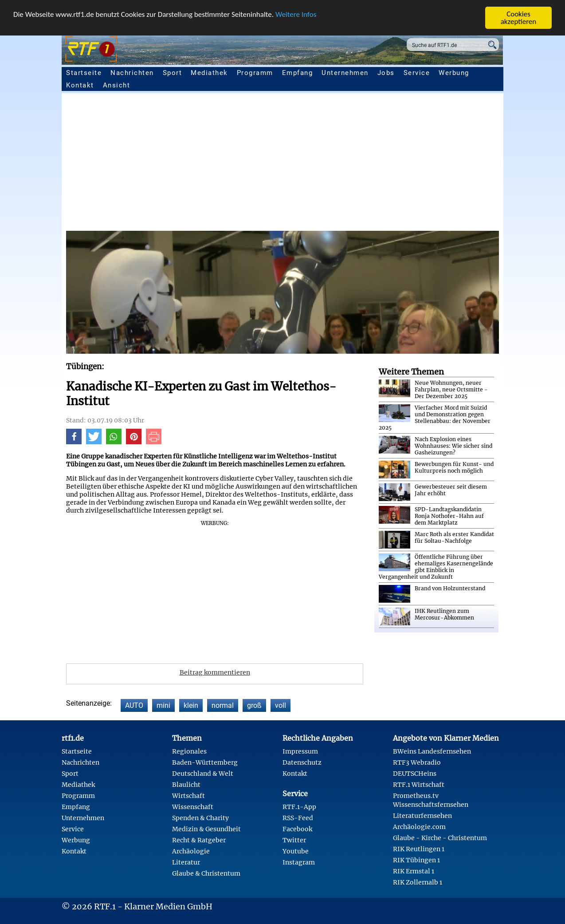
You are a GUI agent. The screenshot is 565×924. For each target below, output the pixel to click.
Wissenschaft (193, 807)
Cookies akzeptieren (519, 18)
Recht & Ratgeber (199, 840)
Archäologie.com (419, 827)
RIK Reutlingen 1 (419, 849)
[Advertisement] (282, 164)
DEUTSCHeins (415, 774)
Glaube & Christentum (206, 873)
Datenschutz (302, 762)
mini (163, 705)
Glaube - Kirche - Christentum (440, 838)
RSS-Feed (298, 818)
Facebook (297, 829)
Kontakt (80, 85)
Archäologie (191, 851)
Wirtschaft (188, 796)
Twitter (294, 840)
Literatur (186, 862)
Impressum (300, 751)
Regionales (189, 751)
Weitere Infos (296, 14)
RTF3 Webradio (417, 762)
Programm (255, 73)
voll (281, 705)
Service (417, 73)
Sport (173, 73)
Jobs (386, 73)
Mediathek (209, 73)
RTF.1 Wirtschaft (419, 785)
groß (254, 705)
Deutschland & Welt (203, 774)
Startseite (84, 73)
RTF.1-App (299, 807)
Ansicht (117, 85)
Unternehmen (345, 73)
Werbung (454, 73)
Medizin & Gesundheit (206, 829)
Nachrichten (132, 73)
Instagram (299, 862)
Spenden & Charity (200, 818)
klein (191, 705)
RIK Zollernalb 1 (418, 882)
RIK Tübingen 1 (416, 860)
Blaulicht (186, 785)
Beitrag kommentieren (215, 672)
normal (223, 705)
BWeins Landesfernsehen (432, 751)
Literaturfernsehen (422, 816)
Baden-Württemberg (205, 762)
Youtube (296, 851)
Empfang (298, 73)
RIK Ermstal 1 (414, 871)
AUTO (134, 705)
